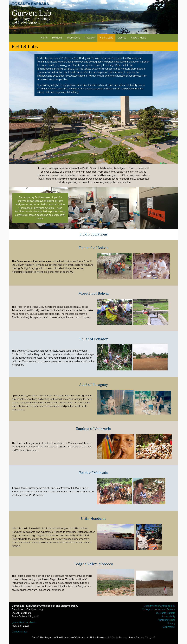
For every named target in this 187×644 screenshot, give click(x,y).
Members (57, 38)
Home (44, 38)
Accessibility (169, 616)
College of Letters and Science (159, 609)
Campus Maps (20, 632)
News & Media (138, 38)
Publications (74, 38)
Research (90, 38)
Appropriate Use (167, 620)
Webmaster (169, 627)
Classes (122, 38)
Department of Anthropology (159, 606)
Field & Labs (106, 38)
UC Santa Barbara (166, 613)
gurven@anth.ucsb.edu (24, 622)
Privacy (171, 623)
